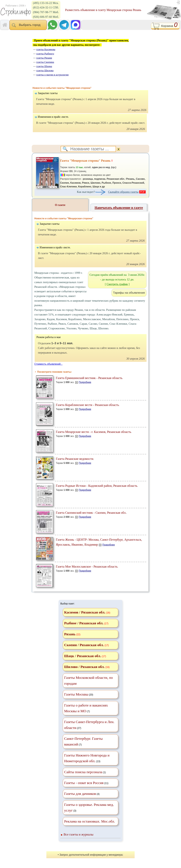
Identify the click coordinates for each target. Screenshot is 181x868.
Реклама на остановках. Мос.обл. (90, 821)
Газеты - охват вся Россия (84, 783)
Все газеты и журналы (78, 834)
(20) (79, 694)
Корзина (165, 26)
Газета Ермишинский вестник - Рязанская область (89, 378)
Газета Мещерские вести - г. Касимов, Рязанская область (94, 432)
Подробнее (85, 382)
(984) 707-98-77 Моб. (46, 12)
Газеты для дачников (80, 794)
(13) (87, 758)
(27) (89, 725)
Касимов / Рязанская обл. (85, 612)
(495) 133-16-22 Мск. (46, 3)
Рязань (70, 634)
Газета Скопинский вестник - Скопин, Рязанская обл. (91, 513)
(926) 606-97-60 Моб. (46, 17)
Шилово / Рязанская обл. (84, 667)
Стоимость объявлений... (48, 364)
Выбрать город (28, 25)
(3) (89, 807)
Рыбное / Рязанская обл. (84, 623)
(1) (85, 772)
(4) (82, 794)
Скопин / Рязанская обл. (84, 645)
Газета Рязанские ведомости (75, 459)
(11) (86, 783)
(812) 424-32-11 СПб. (46, 7)
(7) (86, 708)
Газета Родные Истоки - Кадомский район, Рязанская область (97, 486)
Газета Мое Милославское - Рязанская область (87, 566)
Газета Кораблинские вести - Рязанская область (87, 405)
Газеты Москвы (76, 694)
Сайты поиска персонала (83, 772)
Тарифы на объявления (129, 293)
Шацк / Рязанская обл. (83, 656)
